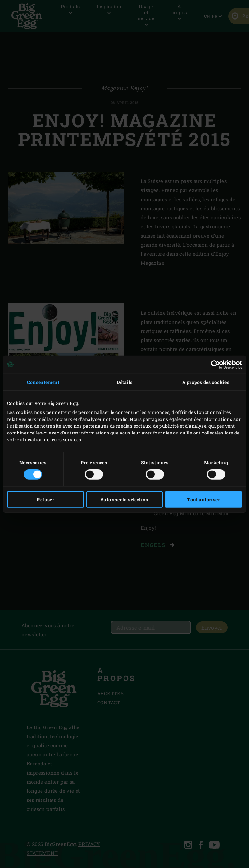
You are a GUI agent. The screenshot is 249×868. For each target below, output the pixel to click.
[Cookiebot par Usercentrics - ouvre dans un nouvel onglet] (213, 364)
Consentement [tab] (43, 382)
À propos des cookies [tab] (206, 382)
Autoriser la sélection (124, 500)
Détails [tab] (125, 382)
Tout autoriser (203, 500)
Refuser (45, 500)
